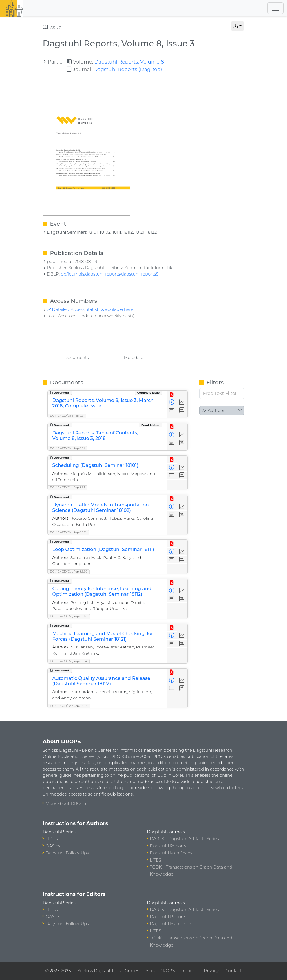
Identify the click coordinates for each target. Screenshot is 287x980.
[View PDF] (172, 395)
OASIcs (53, 846)
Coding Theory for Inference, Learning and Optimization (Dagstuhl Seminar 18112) (102, 591)
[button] (237, 26)
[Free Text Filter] (222, 394)
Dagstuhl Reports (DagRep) (128, 69)
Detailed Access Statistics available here (90, 309)
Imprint (189, 971)
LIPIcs (52, 839)
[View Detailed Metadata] (172, 402)
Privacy (211, 971)
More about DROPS (66, 803)
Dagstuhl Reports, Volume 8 (129, 62)
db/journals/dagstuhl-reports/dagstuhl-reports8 (110, 274)
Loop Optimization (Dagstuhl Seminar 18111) (103, 549)
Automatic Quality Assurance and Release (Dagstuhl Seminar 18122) (101, 681)
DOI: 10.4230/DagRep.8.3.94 (69, 706)
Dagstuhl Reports (168, 846)
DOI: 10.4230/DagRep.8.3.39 (69, 571)
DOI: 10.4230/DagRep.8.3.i (67, 448)
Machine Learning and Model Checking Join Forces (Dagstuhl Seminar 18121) (104, 636)
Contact (234, 971)
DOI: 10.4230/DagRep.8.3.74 (69, 661)
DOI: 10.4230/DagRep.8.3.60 (69, 616)
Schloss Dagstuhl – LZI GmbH (108, 971)
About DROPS (160, 971)
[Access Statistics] (182, 402)
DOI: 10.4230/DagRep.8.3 (67, 416)
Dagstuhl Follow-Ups (67, 853)
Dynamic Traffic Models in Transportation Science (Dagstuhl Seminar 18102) (101, 508)
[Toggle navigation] (275, 8)
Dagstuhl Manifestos (171, 853)
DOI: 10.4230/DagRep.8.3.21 (68, 532)
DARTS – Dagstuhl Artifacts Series (184, 839)
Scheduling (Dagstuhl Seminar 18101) (96, 465)
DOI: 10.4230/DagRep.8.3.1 (67, 487)
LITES (156, 860)
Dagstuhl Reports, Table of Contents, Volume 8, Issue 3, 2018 (95, 436)
